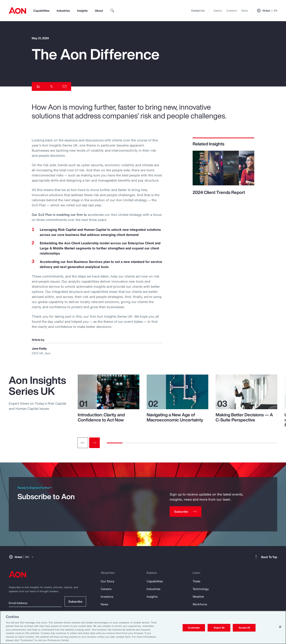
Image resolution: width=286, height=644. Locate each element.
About (99, 11)
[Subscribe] (185, 512)
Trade (196, 581)
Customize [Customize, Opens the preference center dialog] (194, 628)
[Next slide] (94, 443)
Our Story (108, 581)
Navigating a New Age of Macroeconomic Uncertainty (175, 417)
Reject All (219, 628)
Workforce (200, 604)
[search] (112, 11)
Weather (198, 597)
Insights (82, 11)
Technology (201, 589)
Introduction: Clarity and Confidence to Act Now (101, 417)
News (245, 10)
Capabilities (41, 11)
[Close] (280, 627)
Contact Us (198, 10)
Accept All (244, 628)
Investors (232, 10)
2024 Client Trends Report (219, 192)
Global (267, 11)
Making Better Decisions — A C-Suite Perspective (244, 417)
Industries (63, 11)
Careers (218, 10)
